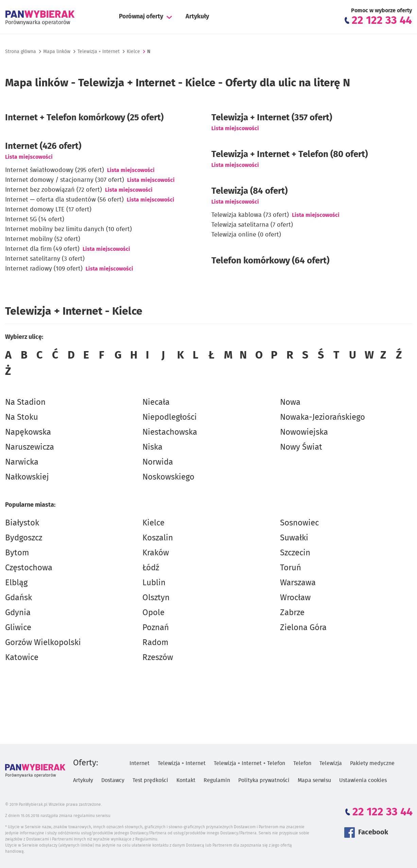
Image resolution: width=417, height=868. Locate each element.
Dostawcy (113, 780)
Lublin (154, 583)
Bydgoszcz (24, 538)
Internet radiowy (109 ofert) (44, 269)
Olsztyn (156, 598)
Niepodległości (170, 417)
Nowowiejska (304, 432)
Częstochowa (29, 568)
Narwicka (22, 462)
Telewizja (331, 763)
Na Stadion (25, 402)
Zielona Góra (303, 628)
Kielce (153, 523)
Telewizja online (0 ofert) (246, 235)
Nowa (290, 402)
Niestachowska (170, 432)
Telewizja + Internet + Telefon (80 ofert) (290, 154)
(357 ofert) (272, 118)
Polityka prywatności (264, 780)
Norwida (158, 462)
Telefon (302, 763)
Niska (152, 447)
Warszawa (298, 583)
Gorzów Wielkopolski (43, 643)
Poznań (156, 628)
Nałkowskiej (27, 477)
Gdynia (18, 613)
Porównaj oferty (141, 17)
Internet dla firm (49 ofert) (42, 249)
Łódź (151, 568)
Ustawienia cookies (363, 780)
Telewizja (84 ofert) (249, 191)
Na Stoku (22, 417)
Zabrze (292, 613)
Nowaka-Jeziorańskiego (323, 417)
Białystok (22, 523)
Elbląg (16, 583)
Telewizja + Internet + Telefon (249, 763)
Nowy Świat (301, 447)
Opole (153, 613)
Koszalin (158, 538)
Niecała (156, 402)
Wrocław (295, 598)
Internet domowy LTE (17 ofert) (48, 210)
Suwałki (294, 538)
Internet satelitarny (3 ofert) (45, 259)
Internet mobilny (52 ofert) (43, 239)
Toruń (291, 568)
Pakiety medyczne (372, 763)
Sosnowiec (299, 523)
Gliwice (18, 628)
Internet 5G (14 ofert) (35, 220)
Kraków (156, 553)
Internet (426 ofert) (43, 146)
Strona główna (21, 52)
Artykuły (197, 17)
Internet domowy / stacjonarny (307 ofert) (65, 180)
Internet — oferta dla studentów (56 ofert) (64, 200)
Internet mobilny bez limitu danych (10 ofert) (68, 229)
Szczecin (295, 553)
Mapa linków (57, 52)
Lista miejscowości (29, 157)
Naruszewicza (30, 447)
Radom (155, 643)
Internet (140, 763)
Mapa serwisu (314, 780)
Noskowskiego (168, 477)
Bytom (17, 553)
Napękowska (28, 432)
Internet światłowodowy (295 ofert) (55, 170)
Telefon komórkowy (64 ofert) (270, 261)
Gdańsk (19, 598)
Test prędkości (150, 780)
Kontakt (186, 780)
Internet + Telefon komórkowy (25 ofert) (84, 118)
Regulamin (217, 780)
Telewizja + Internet (99, 52)
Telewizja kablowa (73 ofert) (250, 215)
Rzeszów (158, 658)
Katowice (22, 658)
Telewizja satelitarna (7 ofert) (252, 225)
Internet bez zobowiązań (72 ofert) (54, 190)
